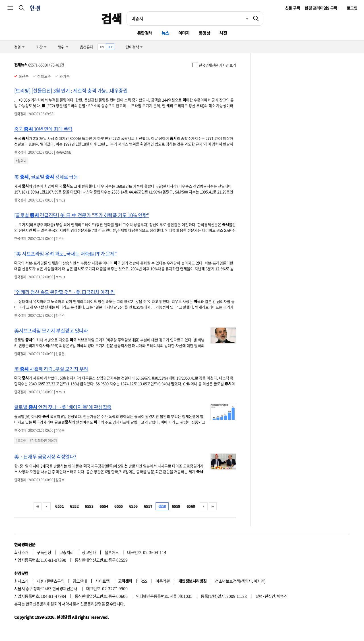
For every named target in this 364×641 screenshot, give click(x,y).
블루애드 (112, 552)
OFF (110, 47)
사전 (223, 33)
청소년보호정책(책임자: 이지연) (240, 581)
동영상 (204, 33)
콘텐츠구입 (55, 581)
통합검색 (145, 33)
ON (102, 47)
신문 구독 (292, 8)
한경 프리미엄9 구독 (321, 8)
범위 (61, 47)
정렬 (17, 47)
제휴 (40, 581)
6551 (59, 506)
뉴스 (165, 33)
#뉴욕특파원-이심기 (43, 441)
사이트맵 (102, 581)
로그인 (352, 8)
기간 (39, 47)
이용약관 (163, 581)
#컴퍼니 (21, 161)
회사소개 (21, 552)
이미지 (184, 33)
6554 (104, 506)
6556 (133, 506)
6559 (176, 506)
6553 (89, 506)
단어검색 (132, 47)
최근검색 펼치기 (243, 19)
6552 (74, 506)
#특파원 (21, 441)
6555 (119, 506)
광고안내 (89, 552)
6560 (191, 506)
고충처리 (67, 552)
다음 (204, 506)
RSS (144, 581)
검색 (112, 19)
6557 (148, 506)
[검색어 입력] (188, 19)
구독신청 (44, 552)
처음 (38, 506)
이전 (47, 506)
